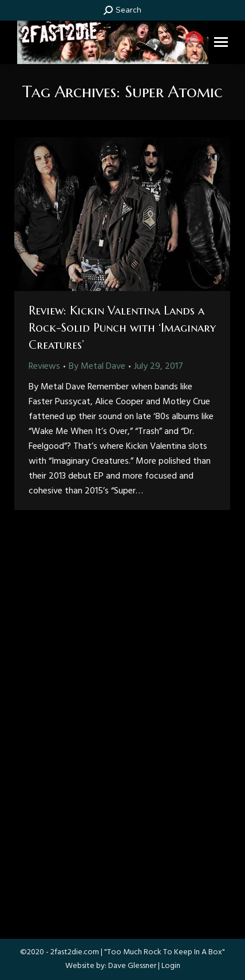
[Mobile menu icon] (221, 42)
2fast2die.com (75, 952)
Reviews (44, 366)
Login (171, 966)
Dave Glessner (132, 966)
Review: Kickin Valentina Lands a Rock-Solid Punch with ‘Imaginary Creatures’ (122, 328)
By (97, 366)
